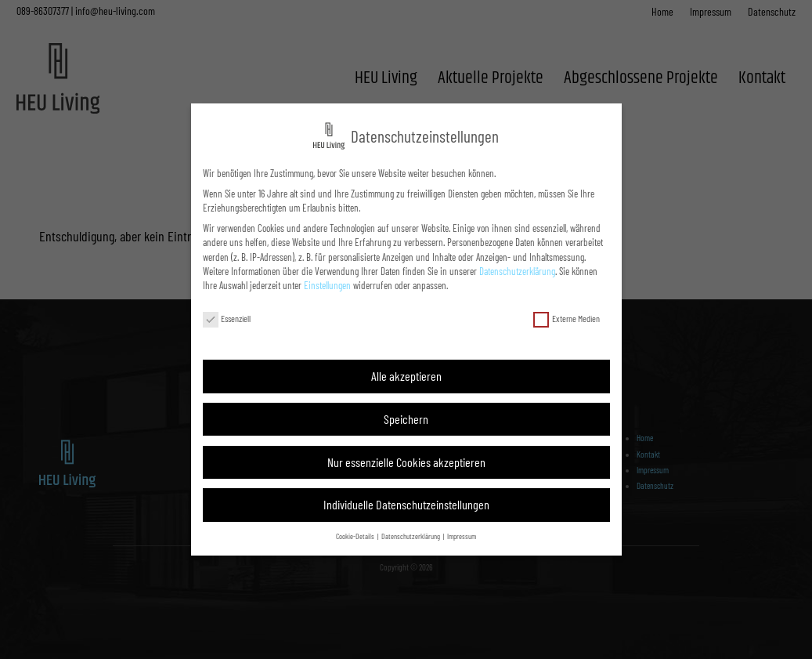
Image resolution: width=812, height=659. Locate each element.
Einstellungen (327, 285)
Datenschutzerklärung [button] (411, 536)
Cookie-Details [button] (356, 536)
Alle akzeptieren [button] (406, 376)
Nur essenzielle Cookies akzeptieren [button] (406, 462)
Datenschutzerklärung (517, 271)
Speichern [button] (406, 419)
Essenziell (227, 319)
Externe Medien (567, 319)
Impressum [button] (462, 536)
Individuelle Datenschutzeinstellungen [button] (406, 504)
